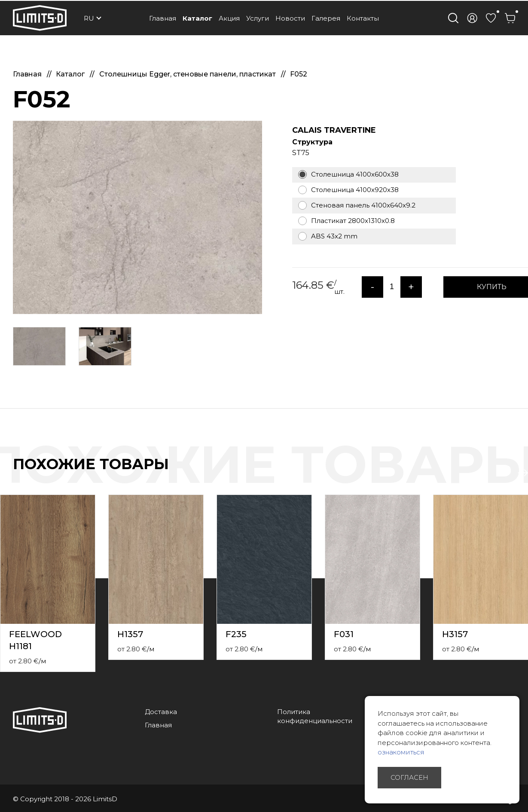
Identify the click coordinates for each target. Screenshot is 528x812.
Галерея (326, 18)
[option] (137, 217)
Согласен (409, 777)
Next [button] (523, 473)
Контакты (363, 18)
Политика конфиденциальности (315, 716)
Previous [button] (506, 473)
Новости (290, 18)
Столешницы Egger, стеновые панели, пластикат (188, 74)
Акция (229, 18)
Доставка (161, 712)
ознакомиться (401, 752)
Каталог (197, 18)
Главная (163, 18)
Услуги (258, 18)
